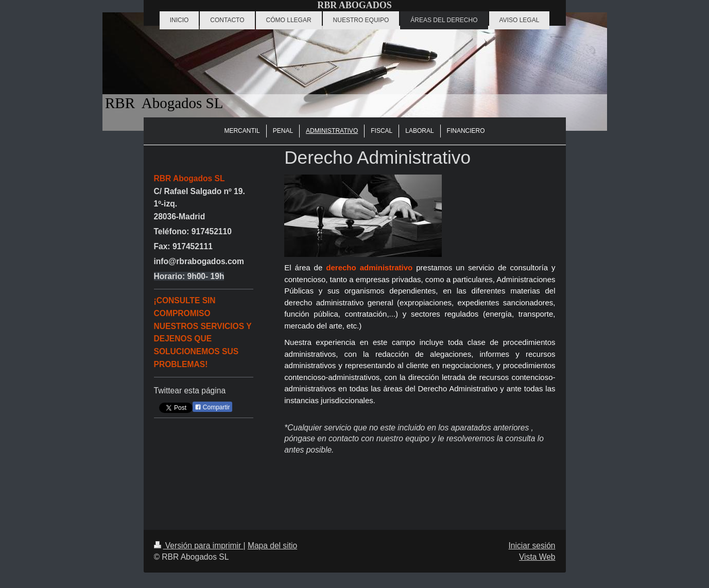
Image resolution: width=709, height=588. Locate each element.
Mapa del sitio (272, 546)
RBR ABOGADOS (354, 5)
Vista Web (537, 557)
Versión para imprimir (199, 546)
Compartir (212, 407)
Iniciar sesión (532, 546)
